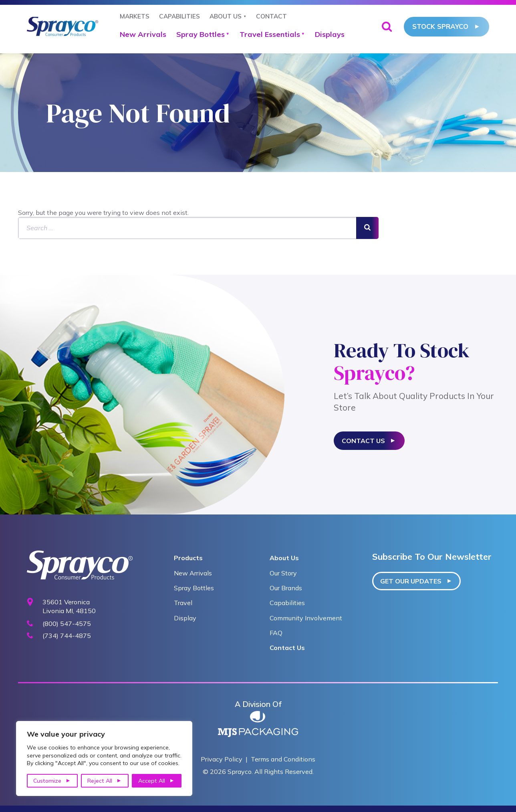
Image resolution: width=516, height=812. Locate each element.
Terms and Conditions (283, 759)
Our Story (283, 573)
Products (188, 558)
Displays (330, 34)
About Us (226, 16)
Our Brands (286, 588)
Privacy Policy (222, 759)
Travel (183, 603)
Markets (135, 16)
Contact (271, 16)
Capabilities (179, 16)
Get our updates (411, 581)
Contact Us (363, 441)
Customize (47, 781)
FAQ (276, 633)
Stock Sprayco (440, 26)
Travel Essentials (270, 34)
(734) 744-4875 (67, 636)
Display (185, 618)
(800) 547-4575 (67, 624)
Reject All (100, 781)
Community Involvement (306, 618)
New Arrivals (143, 34)
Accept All (152, 781)
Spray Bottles (201, 34)
